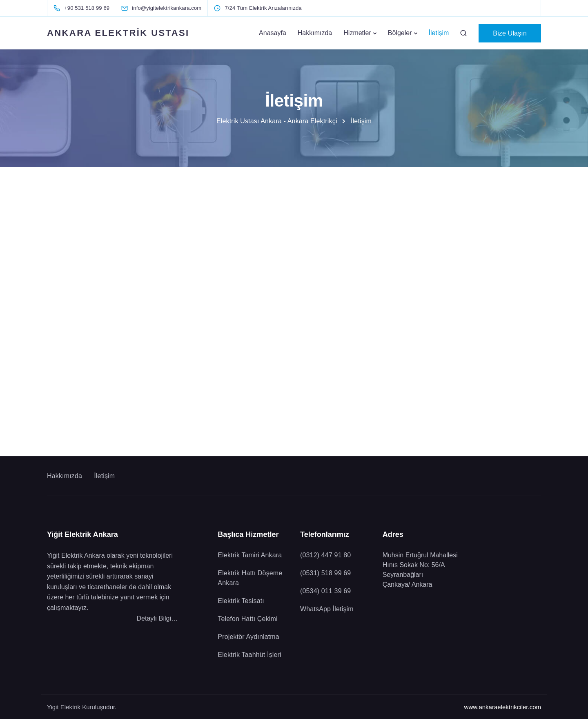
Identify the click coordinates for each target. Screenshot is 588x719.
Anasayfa (273, 33)
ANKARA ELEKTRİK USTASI (118, 33)
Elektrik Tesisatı (241, 601)
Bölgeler (400, 33)
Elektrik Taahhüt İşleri (249, 655)
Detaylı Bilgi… (157, 618)
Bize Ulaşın (510, 33)
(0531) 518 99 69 (325, 573)
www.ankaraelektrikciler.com (503, 707)
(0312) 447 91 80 (325, 555)
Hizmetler (357, 33)
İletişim (439, 33)
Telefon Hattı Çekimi (248, 619)
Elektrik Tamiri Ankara (250, 555)
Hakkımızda (315, 33)
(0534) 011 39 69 (325, 591)
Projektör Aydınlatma (248, 637)
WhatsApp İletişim (479, 275)
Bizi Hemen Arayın (109, 275)
